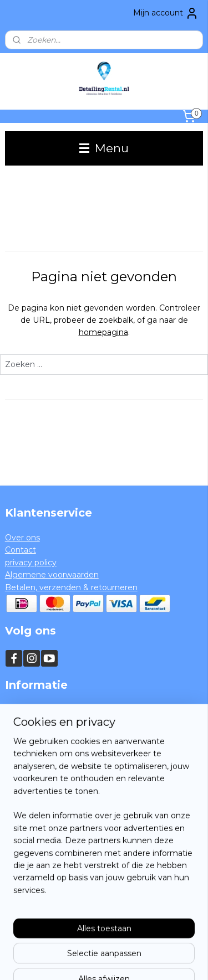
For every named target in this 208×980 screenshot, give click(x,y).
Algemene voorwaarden (52, 575)
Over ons (22, 538)
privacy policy (31, 563)
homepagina (103, 333)
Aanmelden (36, 893)
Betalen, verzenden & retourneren (71, 587)
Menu (104, 148)
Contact (21, 550)
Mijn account (166, 13)
